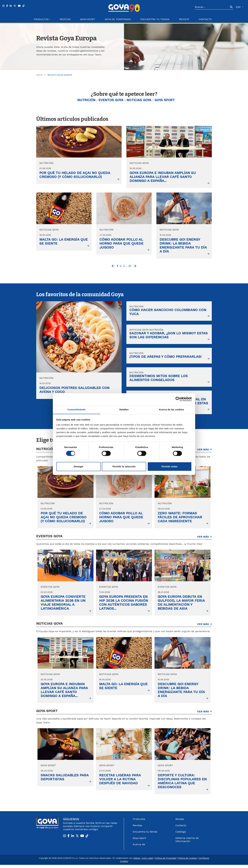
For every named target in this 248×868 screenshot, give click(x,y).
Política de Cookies (187, 861)
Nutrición (84, 100)
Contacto (205, 19)
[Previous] (113, 267)
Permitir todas (169, 467)
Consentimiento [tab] (77, 409)
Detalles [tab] (124, 409)
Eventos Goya (110, 100)
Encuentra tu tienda (145, 835)
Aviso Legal (147, 861)
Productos (139, 822)
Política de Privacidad (165, 861)
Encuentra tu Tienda (155, 19)
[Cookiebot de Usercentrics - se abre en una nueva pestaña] (178, 399)
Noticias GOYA (140, 100)
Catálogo (181, 835)
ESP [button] (239, 7)
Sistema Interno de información (187, 843)
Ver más (204, 453)
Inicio (39, 75)
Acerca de (139, 847)
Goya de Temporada (118, 19)
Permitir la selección (124, 467)
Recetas (65, 19)
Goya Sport (88, 19)
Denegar (78, 467)
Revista (184, 19)
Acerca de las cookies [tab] (172, 409)
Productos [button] (41, 19)
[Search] (212, 7)
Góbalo (137, 861)
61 (130, 266)
